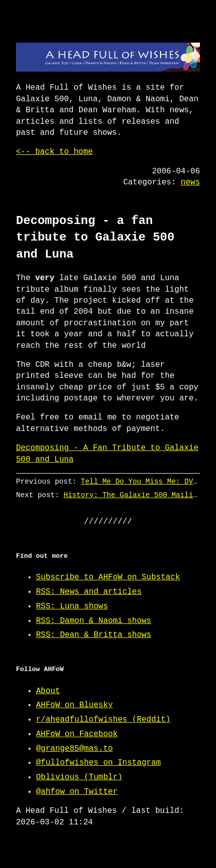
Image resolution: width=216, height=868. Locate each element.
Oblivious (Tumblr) (79, 777)
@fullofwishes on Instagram (98, 763)
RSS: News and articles (89, 592)
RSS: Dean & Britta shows (93, 635)
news (190, 182)
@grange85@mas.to (74, 749)
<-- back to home (54, 152)
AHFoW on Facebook (77, 734)
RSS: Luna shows (72, 606)
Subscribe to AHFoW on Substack (108, 577)
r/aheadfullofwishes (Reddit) (103, 720)
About (48, 691)
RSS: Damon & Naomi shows (93, 621)
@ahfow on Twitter (77, 792)
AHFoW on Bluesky (74, 705)
